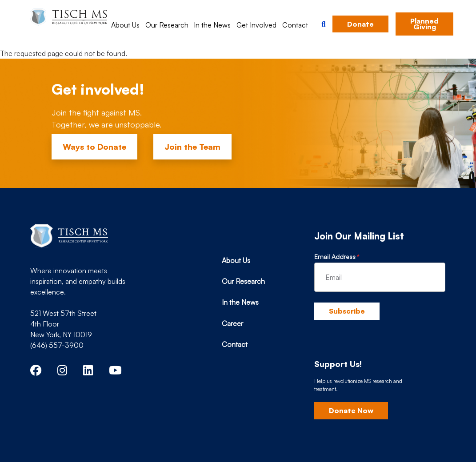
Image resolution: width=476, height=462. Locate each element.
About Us (125, 25)
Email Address (335, 257)
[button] (323, 24)
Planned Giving (424, 24)
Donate (360, 24)
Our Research (167, 25)
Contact (295, 25)
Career (232, 323)
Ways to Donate (94, 147)
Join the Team (192, 147)
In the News (212, 25)
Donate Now (351, 410)
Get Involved (256, 25)
